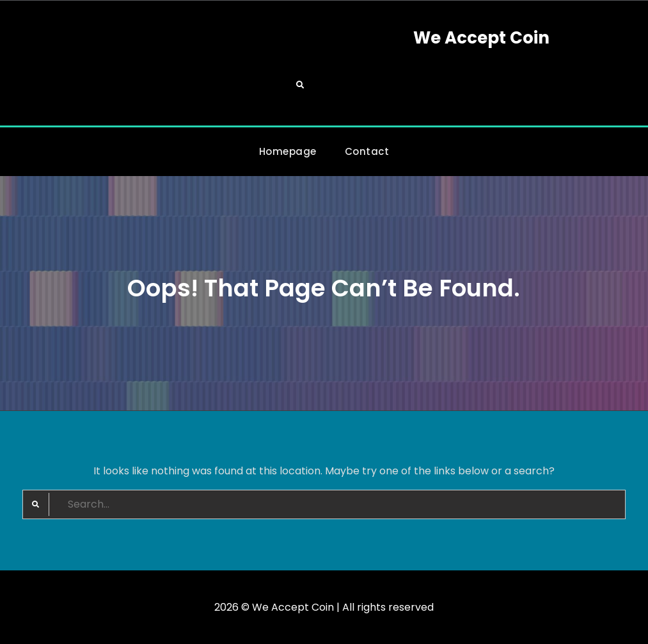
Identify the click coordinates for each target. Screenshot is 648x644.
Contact (367, 151)
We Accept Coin (481, 38)
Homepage (288, 151)
